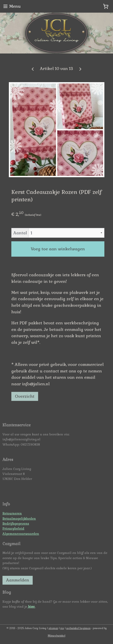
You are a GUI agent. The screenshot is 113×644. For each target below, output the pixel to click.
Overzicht (25, 396)
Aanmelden (18, 580)
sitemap (53, 628)
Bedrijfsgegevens (16, 523)
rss (62, 628)
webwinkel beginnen (78, 628)
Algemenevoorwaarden (21, 534)
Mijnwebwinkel (57, 636)
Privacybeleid (13, 528)
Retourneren (12, 513)
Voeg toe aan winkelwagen (58, 249)
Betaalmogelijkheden (19, 518)
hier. (31, 607)
